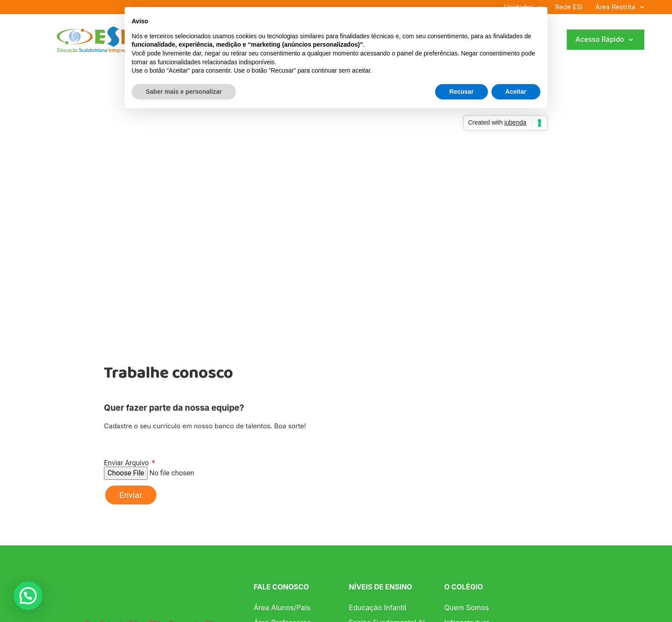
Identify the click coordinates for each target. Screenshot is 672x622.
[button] (18, 599)
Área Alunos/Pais (282, 607)
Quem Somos (467, 607)
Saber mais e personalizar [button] (184, 92)
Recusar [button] (461, 92)
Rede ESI (569, 7)
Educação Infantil (377, 607)
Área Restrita (620, 7)
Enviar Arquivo (127, 463)
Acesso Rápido (604, 40)
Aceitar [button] (516, 92)
